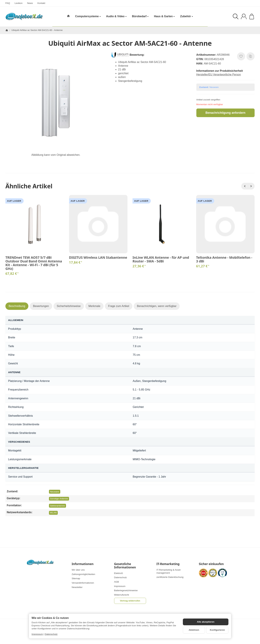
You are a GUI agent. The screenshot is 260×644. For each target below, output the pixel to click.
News (30, 3)
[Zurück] (245, 186)
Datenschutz (51, 634)
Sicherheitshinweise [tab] (69, 306)
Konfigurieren (217, 630)
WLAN (53, 513)
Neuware (55, 492)
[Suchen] (236, 16)
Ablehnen (194, 630)
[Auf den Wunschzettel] (241, 56)
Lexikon (18, 3)
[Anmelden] (244, 16)
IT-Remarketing (168, 564)
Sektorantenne (57, 506)
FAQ (8, 3)
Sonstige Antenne (59, 499)
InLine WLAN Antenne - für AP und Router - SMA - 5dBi (161, 259)
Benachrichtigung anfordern (225, 113)
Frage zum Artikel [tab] (119, 306)
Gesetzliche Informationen (125, 566)
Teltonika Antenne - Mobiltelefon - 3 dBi (224, 259)
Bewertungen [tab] (41, 306)
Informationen (83, 564)
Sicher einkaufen (211, 564)
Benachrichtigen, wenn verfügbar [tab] (157, 306)
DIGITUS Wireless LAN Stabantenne (98, 258)
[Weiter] (251, 186)
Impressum (37, 634)
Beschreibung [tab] (17, 306)
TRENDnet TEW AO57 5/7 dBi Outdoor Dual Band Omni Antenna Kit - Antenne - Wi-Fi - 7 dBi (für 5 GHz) (34, 263)
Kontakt (41, 3)
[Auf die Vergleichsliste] (251, 56)
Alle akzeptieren (206, 622)
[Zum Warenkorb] (252, 16)
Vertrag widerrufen (130, 601)
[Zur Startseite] (24, 17)
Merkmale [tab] (94, 306)
